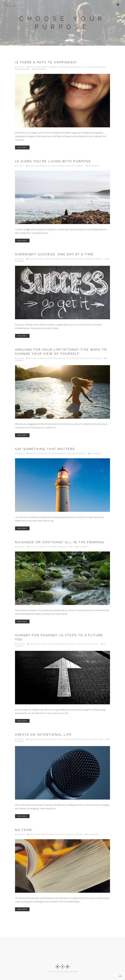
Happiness (74, 67)
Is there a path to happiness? (46, 62)
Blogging (33, 259)
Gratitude (59, 834)
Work (101, 739)
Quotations (96, 358)
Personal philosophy (66, 166)
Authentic (41, 358)
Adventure (34, 644)
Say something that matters (45, 449)
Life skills (83, 67)
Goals (68, 358)
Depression (64, 67)
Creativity (68, 259)
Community (53, 67)
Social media (100, 67)
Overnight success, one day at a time (54, 254)
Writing (99, 259)
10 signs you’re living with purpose (53, 161)
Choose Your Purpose (39, 67)
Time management (22, 69)
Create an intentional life (43, 735)
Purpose (80, 166)
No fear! (24, 830)
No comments (39, 69)
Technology (90, 259)
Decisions (52, 739)
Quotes (70, 547)
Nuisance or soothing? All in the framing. (60, 542)
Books (40, 259)
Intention (53, 453)
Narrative (62, 453)
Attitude (32, 358)
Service (91, 67)
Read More (22, 147)
